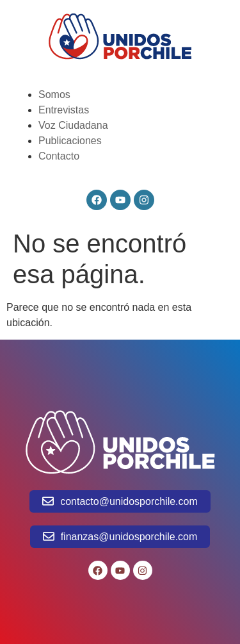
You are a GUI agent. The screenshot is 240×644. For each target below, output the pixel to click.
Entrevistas (64, 110)
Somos (54, 95)
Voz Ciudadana (73, 125)
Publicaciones (70, 141)
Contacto (59, 156)
